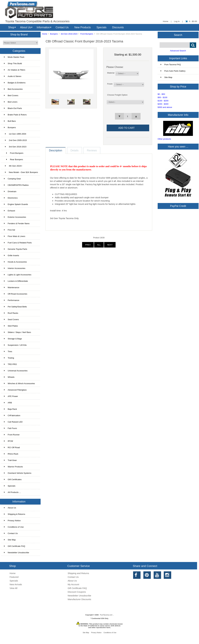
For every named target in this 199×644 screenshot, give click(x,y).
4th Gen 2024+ (13, 166)
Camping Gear (12, 179)
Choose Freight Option (117, 95)
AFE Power (11, 396)
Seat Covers (11, 319)
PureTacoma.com (106, 615)
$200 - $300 (163, 104)
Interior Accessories (15, 268)
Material (111, 73)
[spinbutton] (128, 116)
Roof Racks (11, 313)
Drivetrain (10, 191)
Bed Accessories (13, 89)
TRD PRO (10, 364)
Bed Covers (11, 95)
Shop (11, 27)
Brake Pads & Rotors (15, 115)
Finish (110, 84)
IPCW (9, 441)
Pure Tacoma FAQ (171, 65)
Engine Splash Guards (16, 204)
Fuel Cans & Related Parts (18, 243)
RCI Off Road (12, 447)
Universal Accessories (16, 371)
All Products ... (12, 492)
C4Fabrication (12, 415)
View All (13, 588)
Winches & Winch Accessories (19, 383)
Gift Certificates (13, 479)
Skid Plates (11, 326)
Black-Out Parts (13, 108)
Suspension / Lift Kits (15, 345)
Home (166, 21)
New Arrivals (16, 584)
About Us (26, 27)
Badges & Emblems (15, 83)
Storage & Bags (13, 339)
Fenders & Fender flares (17, 223)
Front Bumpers (87, 34)
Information (43, 27)
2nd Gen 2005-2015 (15, 140)
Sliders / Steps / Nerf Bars (17, 332)
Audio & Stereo (13, 76)
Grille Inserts (12, 255)
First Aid (10, 230)
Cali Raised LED (13, 422)
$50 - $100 (162, 97)
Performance (12, 300)
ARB (8, 403)
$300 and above (165, 107)
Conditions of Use (14, 527)
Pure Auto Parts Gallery (173, 71)
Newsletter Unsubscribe (17, 553)
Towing (9, 358)
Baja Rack (10, 409)
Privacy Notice (12, 521)
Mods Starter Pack (14, 57)
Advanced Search (178, 51)
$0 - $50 (161, 94)
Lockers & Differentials (16, 281)
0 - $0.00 (191, 21)
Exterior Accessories (15, 217)
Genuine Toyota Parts (16, 249)
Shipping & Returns (15, 514)
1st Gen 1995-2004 (15, 134)
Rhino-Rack (11, 454)
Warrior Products (13, 467)
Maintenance (12, 287)
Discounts (118, 27)
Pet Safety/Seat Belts (15, 307)
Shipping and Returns (78, 573)
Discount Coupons (77, 592)
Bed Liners (11, 102)
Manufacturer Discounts (79, 599)
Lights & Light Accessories (18, 275)
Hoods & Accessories (15, 262)
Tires (8, 351)
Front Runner (12, 435)
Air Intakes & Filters (15, 70)
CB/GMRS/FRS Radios (16, 185)
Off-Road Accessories (16, 294)
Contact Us (62, 27)
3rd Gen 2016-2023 (69, 34)
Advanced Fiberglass (15, 390)
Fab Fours (10, 428)
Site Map (10, 540)
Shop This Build (13, 63)
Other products (164, 139)
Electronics (11, 198)
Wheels (9, 377)
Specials (102, 27)
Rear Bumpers (14, 159)
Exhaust (10, 211)
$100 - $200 (163, 101)
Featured (14, 577)
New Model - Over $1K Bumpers (21, 172)
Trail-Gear (10, 460)
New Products (83, 27)
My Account (73, 584)
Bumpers (54, 34)
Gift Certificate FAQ (15, 546)
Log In (177, 21)
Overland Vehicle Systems (18, 473)
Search (178, 35)
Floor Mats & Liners (15, 236)
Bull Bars (10, 121)
